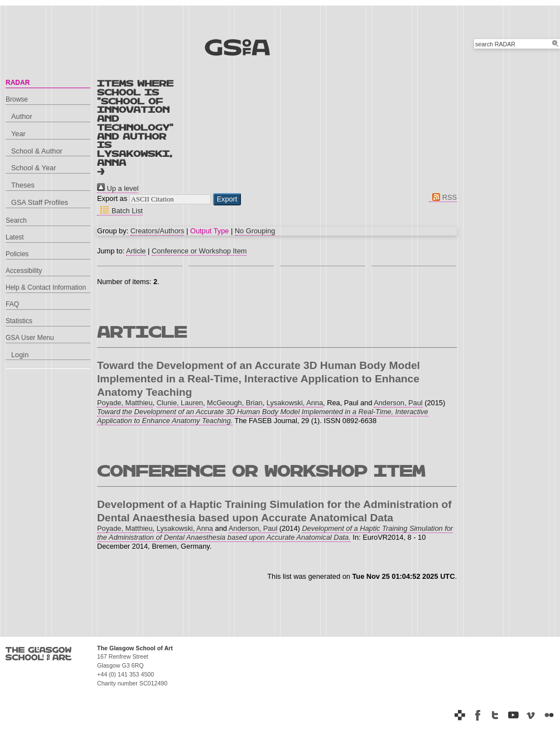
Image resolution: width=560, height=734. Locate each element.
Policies (17, 254)
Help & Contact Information (46, 287)
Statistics (19, 321)
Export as (112, 198)
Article (136, 251)
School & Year (33, 168)
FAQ (12, 304)
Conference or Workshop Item (199, 251)
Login (20, 355)
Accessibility (24, 271)
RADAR (18, 83)
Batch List (120, 211)
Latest (15, 237)
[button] (227, 199)
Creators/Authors (158, 231)
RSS (443, 197)
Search (16, 220)
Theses (23, 185)
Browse (17, 99)
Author (22, 116)
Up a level (118, 188)
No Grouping (255, 231)
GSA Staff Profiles (40, 202)
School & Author (37, 151)
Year (18, 134)
